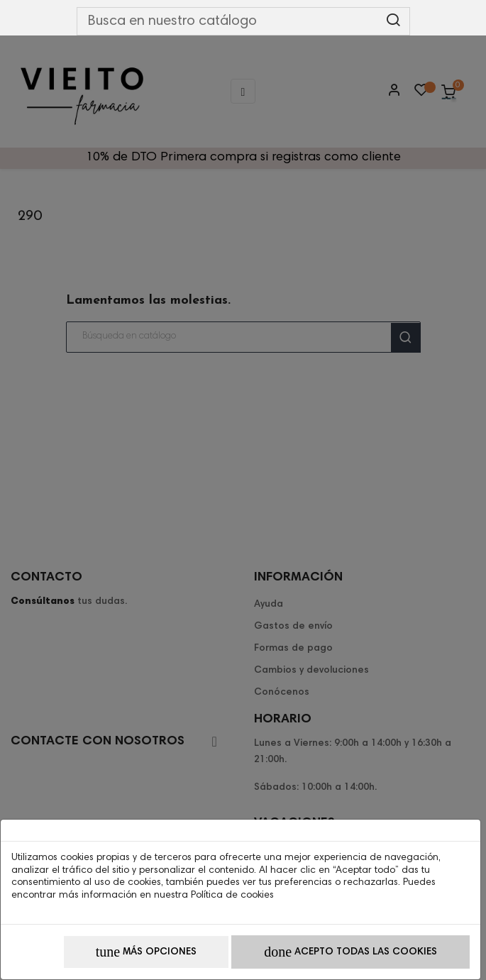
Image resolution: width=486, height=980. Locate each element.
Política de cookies (232, 896)
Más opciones (146, 952)
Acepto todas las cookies (350, 952)
